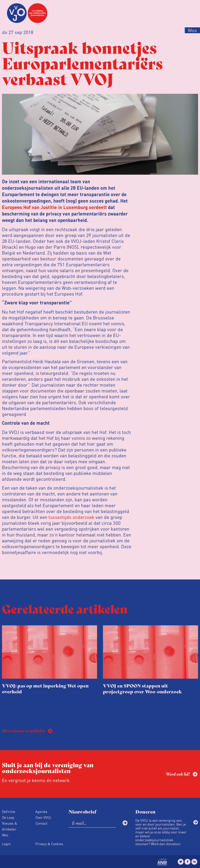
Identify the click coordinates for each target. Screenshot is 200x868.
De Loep (8, 817)
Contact (41, 823)
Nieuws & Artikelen (10, 826)
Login (6, 844)
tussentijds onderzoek (71, 517)
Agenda (41, 811)
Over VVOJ (43, 817)
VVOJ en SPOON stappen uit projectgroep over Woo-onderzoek (142, 688)
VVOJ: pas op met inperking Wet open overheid (45, 688)
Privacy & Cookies (49, 844)
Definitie (9, 811)
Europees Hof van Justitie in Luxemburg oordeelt (54, 208)
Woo (5, 835)
